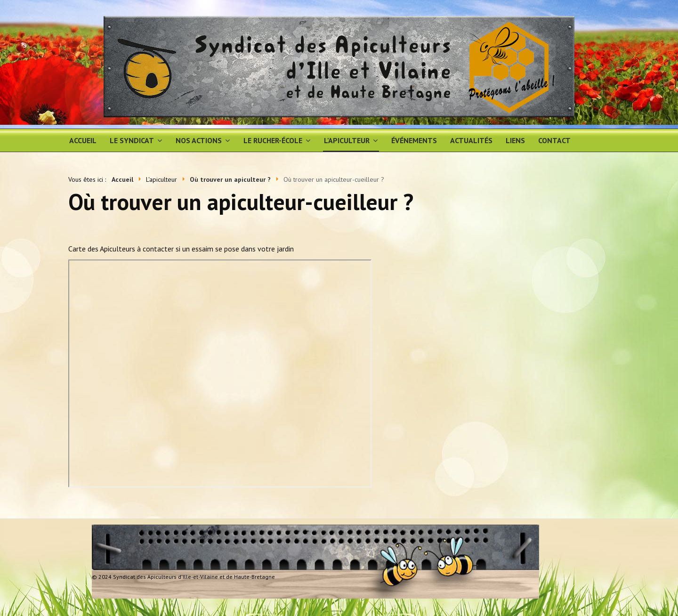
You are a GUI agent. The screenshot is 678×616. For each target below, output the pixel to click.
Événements (414, 140)
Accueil (83, 140)
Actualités (471, 140)
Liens (515, 140)
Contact (554, 140)
